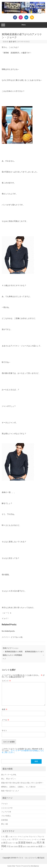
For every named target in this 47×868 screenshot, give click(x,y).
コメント (6, 681)
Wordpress (35, 866)
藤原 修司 (12, 42)
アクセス (5, 804)
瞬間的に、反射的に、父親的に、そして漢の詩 (18, 787)
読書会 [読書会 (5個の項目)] (29, 847)
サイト (4, 730)
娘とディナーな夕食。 (9, 775)
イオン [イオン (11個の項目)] (9, 839)
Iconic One (11, 866)
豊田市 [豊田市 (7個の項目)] (33, 847)
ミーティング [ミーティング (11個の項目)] (36, 839)
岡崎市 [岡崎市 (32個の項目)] (29, 843)
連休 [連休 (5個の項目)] (37, 847)
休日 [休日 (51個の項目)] (5, 843)
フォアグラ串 (6, 812)
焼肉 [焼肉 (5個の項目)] (12, 847)
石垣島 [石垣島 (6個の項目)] (16, 847)
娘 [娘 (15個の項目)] (17, 843)
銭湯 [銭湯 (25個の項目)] (40, 846)
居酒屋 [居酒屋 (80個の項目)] (22, 843)
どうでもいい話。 (17, 637)
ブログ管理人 (6, 816)
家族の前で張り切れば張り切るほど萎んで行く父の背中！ (22, 783)
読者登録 (5, 820)
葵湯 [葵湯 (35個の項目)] (20, 846)
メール (5, 720)
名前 (5, 709)
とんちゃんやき (7, 808)
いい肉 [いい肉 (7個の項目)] (10, 837)
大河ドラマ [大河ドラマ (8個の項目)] (12, 843)
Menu (23, 25)
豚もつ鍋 (5, 824)
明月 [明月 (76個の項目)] (39, 843)
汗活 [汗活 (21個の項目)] (9, 846)
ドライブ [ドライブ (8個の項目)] (22, 840)
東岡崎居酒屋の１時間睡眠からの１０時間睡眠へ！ (13, 655)
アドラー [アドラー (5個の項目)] (15, 837)
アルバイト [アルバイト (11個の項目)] (33, 837)
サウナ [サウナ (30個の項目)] (15, 839)
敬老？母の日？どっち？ (10, 791)
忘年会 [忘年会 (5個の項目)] (35, 843)
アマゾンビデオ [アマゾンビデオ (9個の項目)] (23, 837)
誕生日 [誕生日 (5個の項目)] (25, 847)
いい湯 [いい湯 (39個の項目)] (4, 836)
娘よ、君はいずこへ (9, 779)
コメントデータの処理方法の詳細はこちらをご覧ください (23, 751)
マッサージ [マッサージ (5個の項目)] (28, 840)
